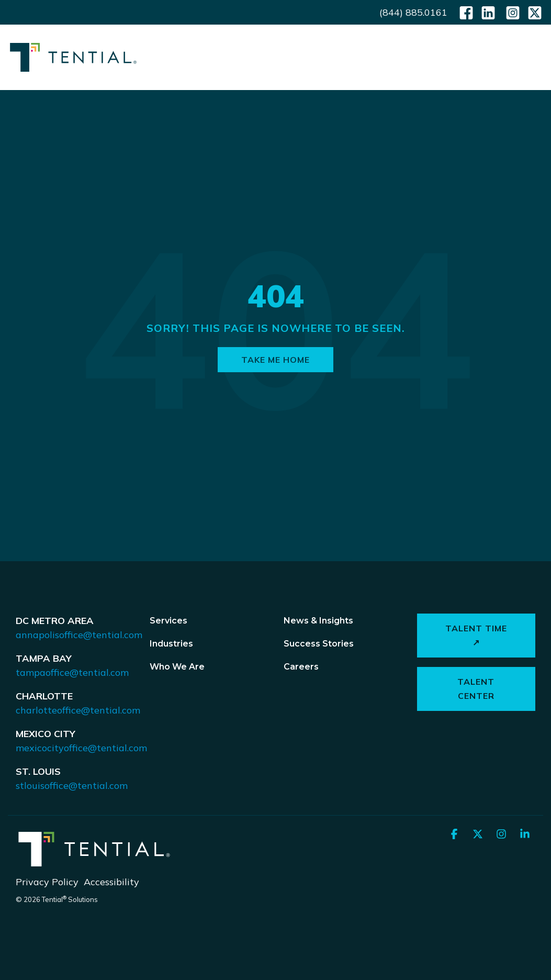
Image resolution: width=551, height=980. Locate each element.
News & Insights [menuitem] (318, 621)
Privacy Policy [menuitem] (47, 882)
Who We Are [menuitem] (177, 667)
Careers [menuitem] (301, 667)
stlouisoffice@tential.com (72, 786)
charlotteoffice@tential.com (78, 710)
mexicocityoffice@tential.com (81, 748)
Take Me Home (275, 360)
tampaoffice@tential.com (72, 672)
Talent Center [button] (476, 689)
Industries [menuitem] (171, 644)
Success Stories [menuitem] (319, 644)
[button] (536, 57)
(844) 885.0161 (413, 12)
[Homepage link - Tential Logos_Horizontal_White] (94, 864)
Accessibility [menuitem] (111, 882)
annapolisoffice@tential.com (79, 635)
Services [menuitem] (168, 621)
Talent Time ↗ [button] (476, 635)
